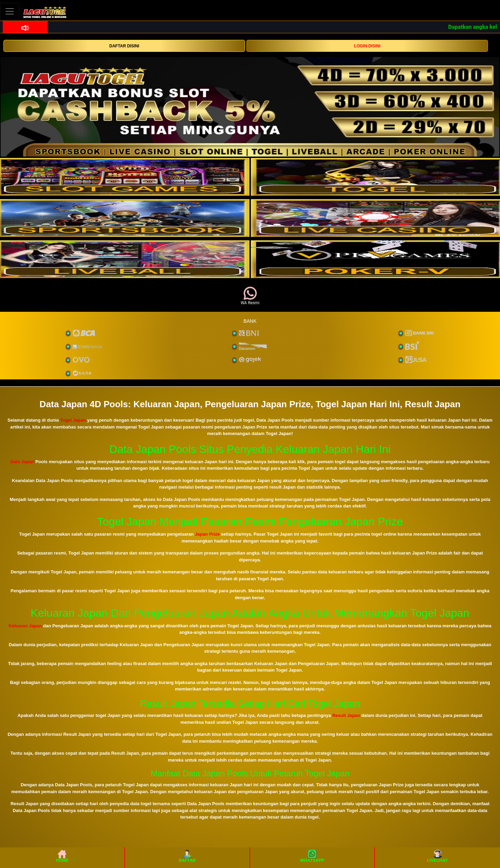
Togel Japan (73, 420)
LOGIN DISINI (367, 46)
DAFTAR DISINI (124, 46)
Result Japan (346, 715)
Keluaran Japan (25, 626)
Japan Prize (207, 534)
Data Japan (22, 462)
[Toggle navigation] (10, 11)
